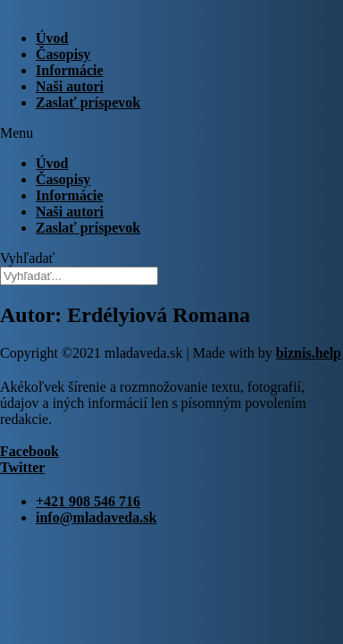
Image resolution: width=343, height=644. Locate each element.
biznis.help (309, 353)
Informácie (70, 70)
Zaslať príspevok (88, 102)
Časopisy (63, 54)
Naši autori (70, 86)
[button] (171, 133)
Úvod (52, 38)
